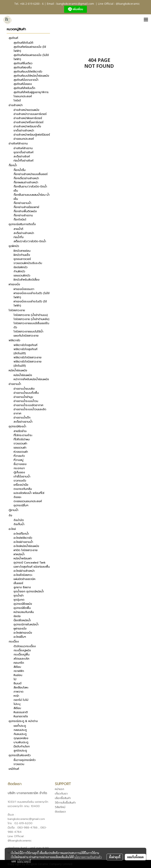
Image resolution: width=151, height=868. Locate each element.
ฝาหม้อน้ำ (19, 554)
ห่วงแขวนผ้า (21, 452)
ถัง (10, 515)
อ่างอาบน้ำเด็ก (22, 418)
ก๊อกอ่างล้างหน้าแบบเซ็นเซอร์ (31, 174)
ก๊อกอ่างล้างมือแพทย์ (26, 207)
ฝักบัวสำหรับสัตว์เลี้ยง (27, 280)
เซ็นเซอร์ (18, 583)
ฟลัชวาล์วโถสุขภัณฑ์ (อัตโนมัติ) (25, 351)
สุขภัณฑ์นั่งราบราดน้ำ (26, 80)
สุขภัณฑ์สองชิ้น (23, 67)
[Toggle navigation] (146, 20)
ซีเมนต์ (17, 683)
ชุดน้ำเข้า (19, 596)
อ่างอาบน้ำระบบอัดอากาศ (28, 405)
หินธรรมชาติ (21, 712)
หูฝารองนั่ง (20, 629)
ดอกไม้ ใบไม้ (21, 700)
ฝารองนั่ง (14, 284)
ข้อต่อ (17, 616)
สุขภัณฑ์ (13, 38)
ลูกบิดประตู (20, 751)
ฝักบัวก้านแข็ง (22, 255)
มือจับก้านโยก (22, 746)
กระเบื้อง (14, 642)
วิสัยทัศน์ (60, 807)
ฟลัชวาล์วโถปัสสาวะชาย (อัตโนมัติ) (28, 364)
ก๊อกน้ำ (13, 165)
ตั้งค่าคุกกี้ (115, 857)
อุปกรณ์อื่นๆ (21, 505)
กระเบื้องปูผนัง (22, 650)
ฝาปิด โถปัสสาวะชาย (26, 550)
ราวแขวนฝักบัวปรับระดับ (28, 263)
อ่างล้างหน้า (16, 105)
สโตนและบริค (21, 659)
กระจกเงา (19, 468)
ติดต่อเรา (60, 812)
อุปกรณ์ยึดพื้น (22, 608)
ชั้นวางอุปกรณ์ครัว (25, 760)
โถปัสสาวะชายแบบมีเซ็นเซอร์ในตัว (31, 325)
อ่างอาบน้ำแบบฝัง (24, 389)
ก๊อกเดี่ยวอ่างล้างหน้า (26, 178)
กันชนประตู (20, 734)
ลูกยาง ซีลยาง (22, 587)
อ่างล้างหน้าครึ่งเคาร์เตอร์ (29, 122)
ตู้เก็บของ (19, 472)
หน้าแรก (59, 789)
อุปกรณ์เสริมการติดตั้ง (22, 224)
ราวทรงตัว (20, 481)
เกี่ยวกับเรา (61, 794)
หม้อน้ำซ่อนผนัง (18, 370)
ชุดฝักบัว (14, 246)
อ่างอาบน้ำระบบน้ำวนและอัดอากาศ (30, 411)
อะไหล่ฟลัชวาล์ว (23, 538)
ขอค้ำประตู (20, 726)
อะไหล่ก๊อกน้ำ (21, 534)
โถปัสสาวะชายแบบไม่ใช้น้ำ (28, 332)
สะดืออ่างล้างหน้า (24, 233)
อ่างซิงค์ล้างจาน (18, 144)
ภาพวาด (18, 692)
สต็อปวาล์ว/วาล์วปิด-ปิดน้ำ (30, 241)
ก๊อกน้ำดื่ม (20, 170)
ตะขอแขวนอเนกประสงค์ (28, 501)
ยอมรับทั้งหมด (135, 857)
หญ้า (16, 696)
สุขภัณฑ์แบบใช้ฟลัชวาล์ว (28, 72)
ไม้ (15, 679)
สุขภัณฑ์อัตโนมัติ (23, 43)
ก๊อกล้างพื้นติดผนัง (25, 211)
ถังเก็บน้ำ (19, 524)
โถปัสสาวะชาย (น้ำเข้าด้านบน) (31, 315)
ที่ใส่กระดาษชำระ (23, 435)
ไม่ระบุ (17, 704)
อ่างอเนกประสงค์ (24, 139)
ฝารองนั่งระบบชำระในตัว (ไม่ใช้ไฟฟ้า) (32, 295)
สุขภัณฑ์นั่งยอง (23, 84)
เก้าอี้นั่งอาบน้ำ (22, 477)
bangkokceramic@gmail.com (75, 4)
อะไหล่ (12, 529)
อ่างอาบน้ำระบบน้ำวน (26, 401)
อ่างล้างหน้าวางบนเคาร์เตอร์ (30, 114)
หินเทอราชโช (21, 716)
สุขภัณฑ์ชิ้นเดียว (23, 63)
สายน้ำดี (18, 229)
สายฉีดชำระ (20, 431)
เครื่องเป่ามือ (21, 485)
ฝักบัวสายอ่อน (22, 251)
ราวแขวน (19, 764)
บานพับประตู (21, 742)
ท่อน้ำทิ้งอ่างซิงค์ (23, 161)
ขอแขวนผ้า (20, 448)
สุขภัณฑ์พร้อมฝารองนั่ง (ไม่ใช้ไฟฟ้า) (31, 57)
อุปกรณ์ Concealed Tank (30, 563)
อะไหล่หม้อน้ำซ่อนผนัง (26, 546)
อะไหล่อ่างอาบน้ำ (23, 542)
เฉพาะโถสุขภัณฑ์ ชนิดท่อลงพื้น (32, 567)
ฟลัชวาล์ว (14, 340)
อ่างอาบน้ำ (15, 384)
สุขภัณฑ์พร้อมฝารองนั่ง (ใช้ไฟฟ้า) (30, 49)
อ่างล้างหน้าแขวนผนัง (26, 110)
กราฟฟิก (19, 671)
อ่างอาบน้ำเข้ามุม (23, 397)
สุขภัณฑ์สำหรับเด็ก (24, 88)
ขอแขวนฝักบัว (22, 276)
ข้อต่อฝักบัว (21, 267)
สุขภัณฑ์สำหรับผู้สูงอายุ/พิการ (31, 92)
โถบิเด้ (17, 100)
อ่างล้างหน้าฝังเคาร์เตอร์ (28, 118)
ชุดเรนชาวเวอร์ (22, 259)
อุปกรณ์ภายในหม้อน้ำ (26, 624)
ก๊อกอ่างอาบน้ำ (22, 203)
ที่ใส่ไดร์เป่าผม (22, 439)
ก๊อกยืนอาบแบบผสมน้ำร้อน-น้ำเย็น (32, 197)
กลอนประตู (20, 730)
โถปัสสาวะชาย (17, 310)
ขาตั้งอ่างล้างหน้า (24, 131)
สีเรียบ (17, 667)
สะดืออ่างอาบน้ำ (23, 422)
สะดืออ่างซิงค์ (22, 156)
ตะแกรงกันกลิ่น (23, 489)
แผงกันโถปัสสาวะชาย (26, 336)
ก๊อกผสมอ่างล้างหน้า (26, 182)
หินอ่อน (18, 675)
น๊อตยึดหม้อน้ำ (22, 620)
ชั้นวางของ (20, 464)
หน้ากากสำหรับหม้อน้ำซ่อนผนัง (31, 379)
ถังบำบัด (19, 520)
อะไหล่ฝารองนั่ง (23, 633)
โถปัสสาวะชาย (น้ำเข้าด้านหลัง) (31, 319)
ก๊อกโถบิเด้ (20, 220)
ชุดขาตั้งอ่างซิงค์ (23, 152)
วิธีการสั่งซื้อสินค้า (65, 803)
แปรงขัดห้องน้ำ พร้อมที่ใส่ (29, 493)
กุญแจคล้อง (21, 738)
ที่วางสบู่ (18, 460)
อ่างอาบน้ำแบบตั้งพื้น (26, 393)
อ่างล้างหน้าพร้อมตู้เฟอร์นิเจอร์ (32, 135)
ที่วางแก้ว (19, 456)
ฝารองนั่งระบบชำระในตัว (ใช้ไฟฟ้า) (30, 304)
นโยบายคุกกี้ (24, 861)
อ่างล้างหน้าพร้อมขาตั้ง (27, 126)
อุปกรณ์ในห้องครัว (20, 755)
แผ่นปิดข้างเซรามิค (24, 579)
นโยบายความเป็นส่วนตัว (88, 857)
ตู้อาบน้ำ (13, 510)
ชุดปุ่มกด (19, 600)
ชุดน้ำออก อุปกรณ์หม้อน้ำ (29, 591)
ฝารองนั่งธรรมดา (24, 289)
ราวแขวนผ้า (20, 444)
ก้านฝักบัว (19, 271)
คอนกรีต (19, 663)
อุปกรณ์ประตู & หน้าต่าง (23, 721)
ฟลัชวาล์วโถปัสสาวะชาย (28, 357)
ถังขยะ (17, 497)
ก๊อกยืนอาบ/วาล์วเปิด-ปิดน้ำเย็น (30, 189)
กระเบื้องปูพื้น (22, 655)
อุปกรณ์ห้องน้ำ (17, 426)
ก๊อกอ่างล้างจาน (23, 215)
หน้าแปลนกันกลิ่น (24, 612)
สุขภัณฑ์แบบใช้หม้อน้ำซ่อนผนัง (31, 76)
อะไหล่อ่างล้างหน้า (24, 571)
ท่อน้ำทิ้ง (19, 237)
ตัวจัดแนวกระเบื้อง (25, 646)
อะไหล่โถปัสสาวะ (23, 575)
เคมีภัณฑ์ (14, 769)
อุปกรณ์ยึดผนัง (23, 604)
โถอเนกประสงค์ (23, 96)
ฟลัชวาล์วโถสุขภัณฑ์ (25, 345)
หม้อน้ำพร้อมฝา (23, 558)
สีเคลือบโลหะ (21, 688)
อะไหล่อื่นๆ (20, 637)
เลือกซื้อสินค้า (63, 798)
